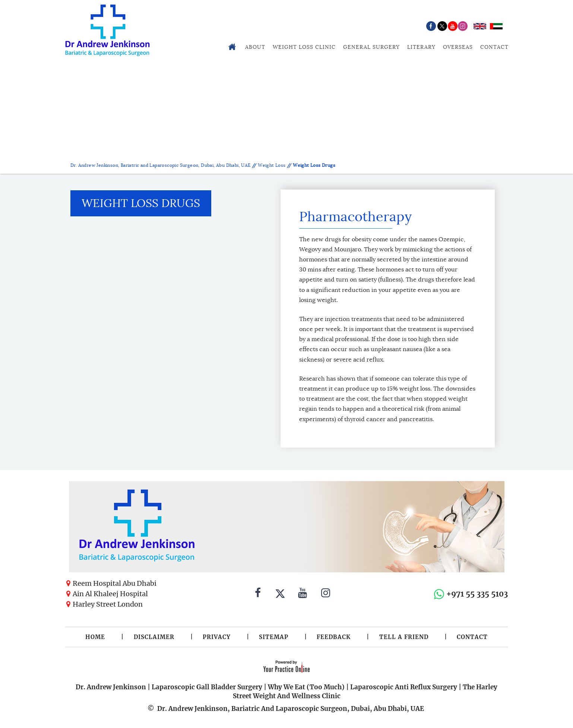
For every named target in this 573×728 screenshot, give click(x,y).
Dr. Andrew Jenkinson (111, 687)
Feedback (334, 637)
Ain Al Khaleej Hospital (110, 594)
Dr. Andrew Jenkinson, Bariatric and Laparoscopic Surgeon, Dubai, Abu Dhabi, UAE (161, 165)
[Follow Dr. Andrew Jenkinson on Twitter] (280, 594)
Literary (421, 47)
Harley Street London (108, 604)
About (255, 47)
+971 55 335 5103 (477, 594)
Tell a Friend (404, 637)
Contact (494, 47)
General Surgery (371, 47)
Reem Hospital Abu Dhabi (115, 583)
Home (95, 637)
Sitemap (274, 637)
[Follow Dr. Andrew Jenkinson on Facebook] (258, 594)
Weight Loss (272, 165)
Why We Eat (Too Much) (306, 687)
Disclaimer (154, 637)
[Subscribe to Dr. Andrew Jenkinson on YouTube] (303, 594)
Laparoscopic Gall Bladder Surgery (207, 687)
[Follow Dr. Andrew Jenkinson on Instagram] (326, 594)
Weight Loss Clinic (304, 47)
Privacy (217, 637)
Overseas (458, 47)
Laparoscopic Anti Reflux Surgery (404, 687)
